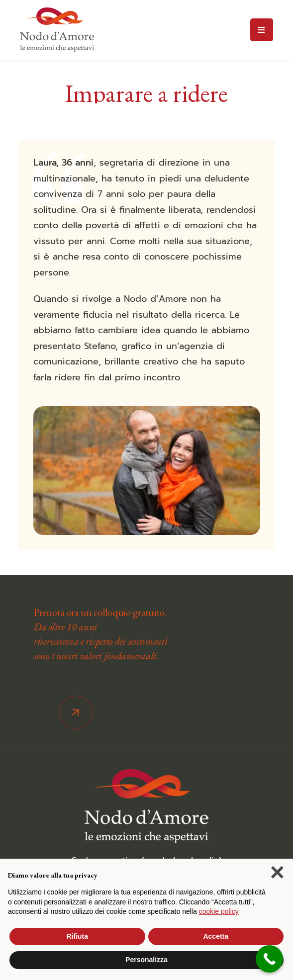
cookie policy (219, 911)
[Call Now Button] (269, 959)
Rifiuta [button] (77, 936)
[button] (277, 875)
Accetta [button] (216, 936)
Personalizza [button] (146, 960)
